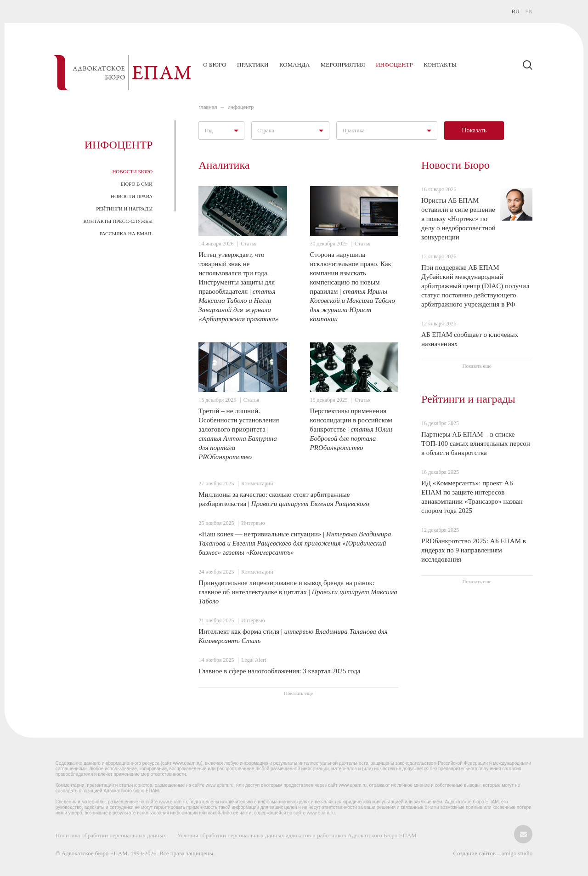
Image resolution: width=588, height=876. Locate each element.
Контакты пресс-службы (118, 221)
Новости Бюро (132, 171)
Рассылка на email (126, 233)
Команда (294, 65)
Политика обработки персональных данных (111, 835)
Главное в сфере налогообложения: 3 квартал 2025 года (279, 671)
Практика (353, 131)
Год (209, 131)
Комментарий (257, 484)
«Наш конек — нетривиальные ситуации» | (295, 543)
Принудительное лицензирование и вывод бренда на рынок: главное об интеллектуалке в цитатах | (298, 592)
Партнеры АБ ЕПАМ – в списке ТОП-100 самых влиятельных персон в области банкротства (476, 444)
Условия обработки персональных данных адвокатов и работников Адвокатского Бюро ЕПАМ (297, 835)
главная (208, 107)
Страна (266, 131)
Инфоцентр (394, 65)
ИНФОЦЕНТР (241, 107)
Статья (249, 244)
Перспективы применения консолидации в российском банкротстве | (351, 429)
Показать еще (298, 693)
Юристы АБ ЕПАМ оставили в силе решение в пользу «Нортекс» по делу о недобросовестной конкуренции (458, 219)
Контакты (440, 65)
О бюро (215, 65)
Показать (474, 130)
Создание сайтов (475, 853)
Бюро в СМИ (137, 184)
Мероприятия (343, 65)
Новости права (132, 196)
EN (529, 11)
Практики (253, 65)
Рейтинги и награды (124, 209)
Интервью (253, 523)
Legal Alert (254, 660)
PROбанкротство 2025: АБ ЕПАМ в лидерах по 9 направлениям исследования (474, 550)
